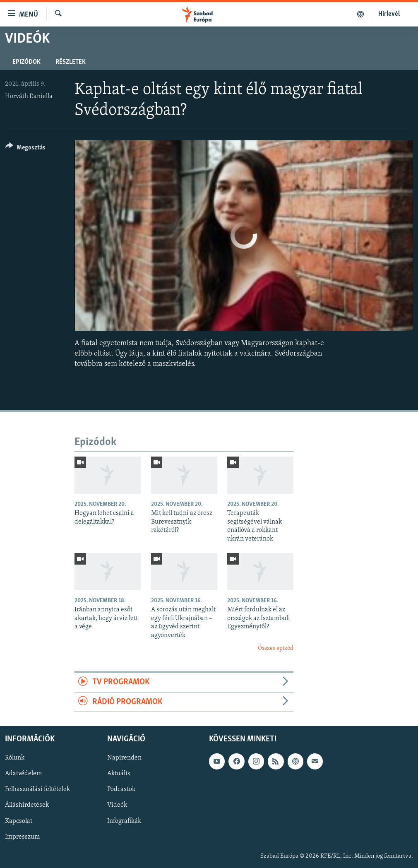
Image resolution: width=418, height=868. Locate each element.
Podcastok (121, 790)
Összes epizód (276, 648)
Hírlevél (389, 14)
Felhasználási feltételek (37, 790)
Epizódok (26, 62)
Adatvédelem (23, 774)
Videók (117, 805)
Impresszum (22, 837)
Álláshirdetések (27, 805)
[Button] (25, 149)
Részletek (71, 62)
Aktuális (119, 774)
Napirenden (124, 758)
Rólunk (15, 758)
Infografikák (124, 821)
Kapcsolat (19, 821)
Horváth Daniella (29, 96)
